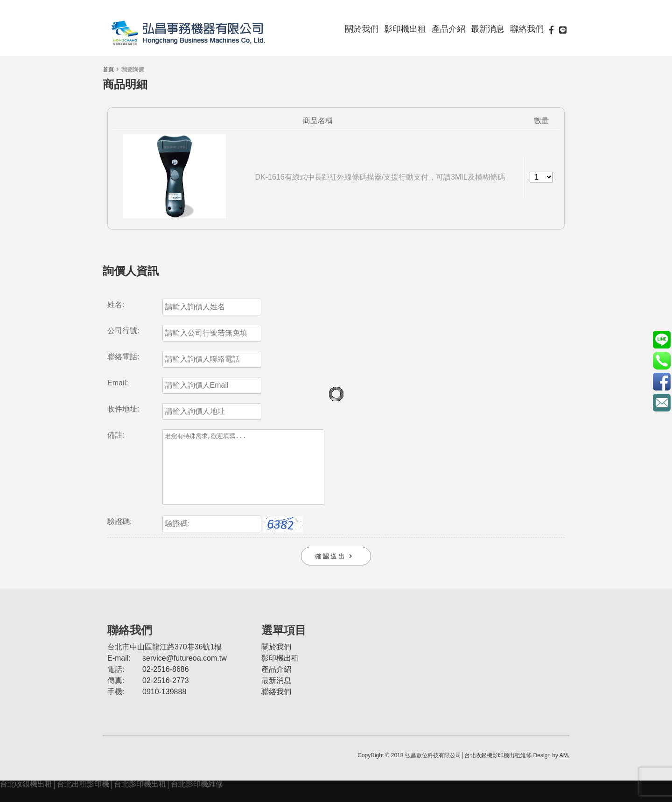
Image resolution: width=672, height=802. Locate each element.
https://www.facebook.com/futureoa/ (661, 381)
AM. (564, 769)
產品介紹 (448, 29)
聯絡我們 (527, 29)
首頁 (108, 70)
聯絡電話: (123, 357)
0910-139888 (164, 706)
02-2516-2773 (166, 694)
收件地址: (123, 409)
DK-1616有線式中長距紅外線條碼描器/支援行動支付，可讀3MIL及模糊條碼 (380, 177)
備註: (116, 435)
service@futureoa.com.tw (185, 672)
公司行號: (123, 331)
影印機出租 (405, 29)
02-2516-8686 (166, 683)
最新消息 (488, 29)
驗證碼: (119, 536)
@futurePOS (661, 339)
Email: (118, 383)
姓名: (116, 305)
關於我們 (362, 29)
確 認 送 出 (336, 570)
